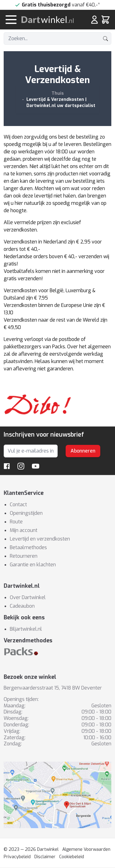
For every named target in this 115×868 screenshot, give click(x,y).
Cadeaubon (22, 606)
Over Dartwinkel (28, 597)
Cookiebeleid (72, 857)
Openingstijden (26, 513)
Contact (18, 505)
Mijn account (24, 530)
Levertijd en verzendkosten (40, 539)
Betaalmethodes (28, 547)
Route (16, 522)
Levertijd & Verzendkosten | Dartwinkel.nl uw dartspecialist (61, 103)
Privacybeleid (17, 857)
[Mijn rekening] (94, 20)
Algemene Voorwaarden (86, 849)
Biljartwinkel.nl (26, 629)
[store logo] (50, 20)
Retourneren (24, 556)
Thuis (58, 93)
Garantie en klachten (33, 565)
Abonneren (83, 451)
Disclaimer (45, 857)
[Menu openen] (11, 20)
